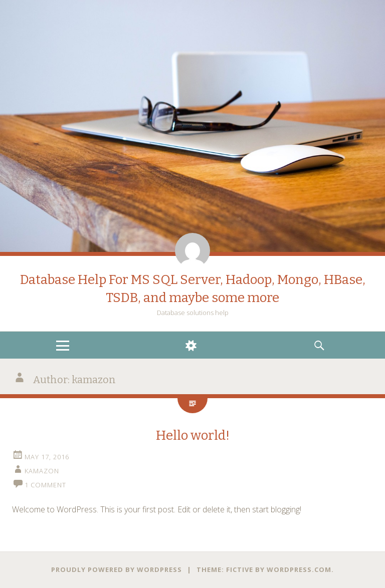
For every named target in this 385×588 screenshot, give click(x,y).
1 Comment (45, 485)
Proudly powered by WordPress (117, 569)
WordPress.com (299, 569)
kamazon (42, 471)
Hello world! (193, 435)
